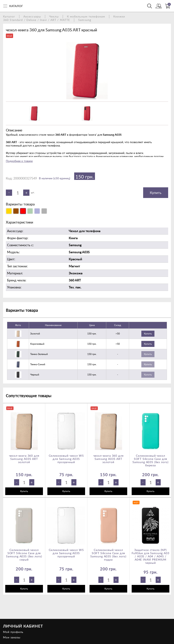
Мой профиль (13, 632)
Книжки (119, 16)
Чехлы (54, 16)
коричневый (37, 344)
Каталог (9, 16)
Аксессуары (32, 16)
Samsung (85, 20)
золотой (35, 334)
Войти (159, 6)
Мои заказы (12, 637)
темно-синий (38, 364)
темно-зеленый (39, 354)
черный (35, 375)
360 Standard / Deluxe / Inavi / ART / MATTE (37, 20)
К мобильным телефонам (86, 16)
